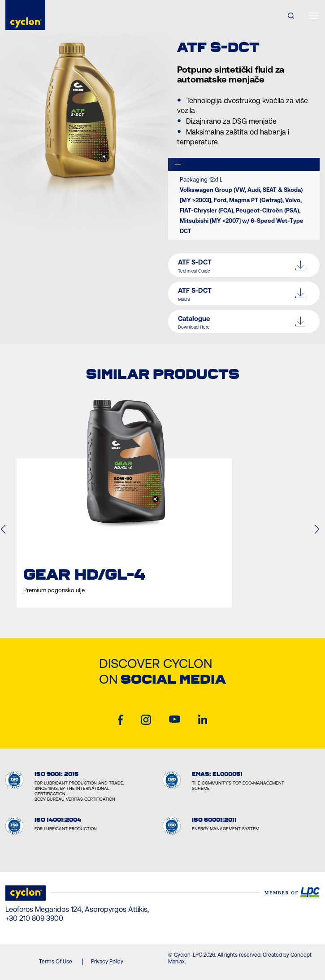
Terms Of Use (56, 962)
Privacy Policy (107, 962)
